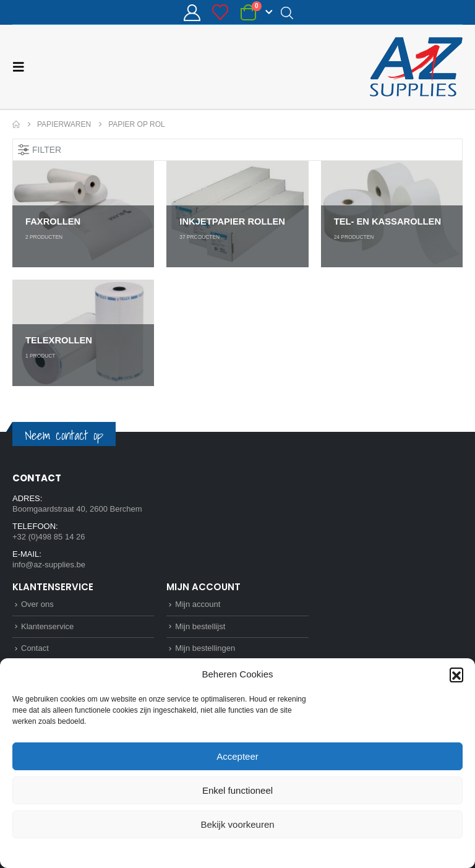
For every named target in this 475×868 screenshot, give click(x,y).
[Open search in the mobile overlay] (287, 12)
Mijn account (198, 604)
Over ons (37, 604)
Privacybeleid (260, 852)
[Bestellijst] (220, 12)
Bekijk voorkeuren (237, 824)
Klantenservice (47, 626)
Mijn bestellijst (200, 626)
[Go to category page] (83, 214)
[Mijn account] (192, 13)
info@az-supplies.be (49, 565)
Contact (35, 648)
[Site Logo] (416, 67)
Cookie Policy (209, 852)
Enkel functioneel (237, 790)
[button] (456, 674)
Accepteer (237, 756)
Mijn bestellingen (205, 648)
